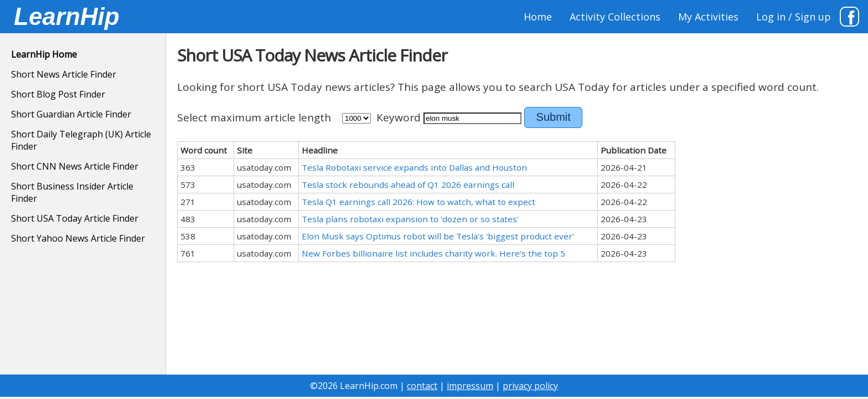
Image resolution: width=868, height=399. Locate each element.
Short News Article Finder (64, 74)
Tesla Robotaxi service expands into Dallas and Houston (414, 167)
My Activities (708, 17)
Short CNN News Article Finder (75, 166)
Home (538, 17)
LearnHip (67, 16)
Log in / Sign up (794, 17)
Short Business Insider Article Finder (72, 192)
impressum (470, 386)
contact (422, 386)
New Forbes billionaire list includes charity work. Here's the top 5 (433, 253)
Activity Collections (615, 17)
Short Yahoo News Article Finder (78, 238)
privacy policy (530, 386)
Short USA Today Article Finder (75, 218)
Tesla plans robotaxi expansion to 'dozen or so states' (410, 219)
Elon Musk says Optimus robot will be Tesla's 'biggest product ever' (438, 236)
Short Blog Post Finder (58, 94)
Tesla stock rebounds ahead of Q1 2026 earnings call (408, 185)
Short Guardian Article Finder (71, 114)
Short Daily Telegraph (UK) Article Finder (81, 140)
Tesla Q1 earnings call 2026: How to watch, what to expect (418, 202)
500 (356, 118)
